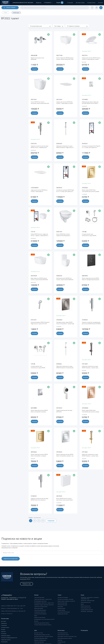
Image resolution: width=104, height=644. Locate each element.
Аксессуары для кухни (63, 633)
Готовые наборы (61, 610)
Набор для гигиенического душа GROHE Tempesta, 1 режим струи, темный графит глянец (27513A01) (90, 368)
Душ (36, 630)
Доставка (4, 621)
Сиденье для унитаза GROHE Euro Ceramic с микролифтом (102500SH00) (39, 191)
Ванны (36, 616)
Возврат (3, 629)
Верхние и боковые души (40, 640)
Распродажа (4, 642)
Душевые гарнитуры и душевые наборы (44, 637)
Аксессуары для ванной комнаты (42, 623)
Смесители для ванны (39, 597)
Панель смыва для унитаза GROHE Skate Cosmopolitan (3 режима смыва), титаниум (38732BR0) (39, 412)
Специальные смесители (40, 612)
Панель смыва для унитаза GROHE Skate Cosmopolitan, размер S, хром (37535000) (65, 456)
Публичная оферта (6, 636)
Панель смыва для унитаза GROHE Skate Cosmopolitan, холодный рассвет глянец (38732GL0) (39, 456)
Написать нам (27, 584)
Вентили (36, 621)
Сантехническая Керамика (40, 614)
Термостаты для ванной (40, 617)
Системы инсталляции (63, 597)
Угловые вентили (62, 642)
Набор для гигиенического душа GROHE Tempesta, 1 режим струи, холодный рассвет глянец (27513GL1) (91, 456)
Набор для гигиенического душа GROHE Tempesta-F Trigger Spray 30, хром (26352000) (65, 147)
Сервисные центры (6, 640)
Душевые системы (39, 633)
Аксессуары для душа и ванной (65, 638)
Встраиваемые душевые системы (42, 635)
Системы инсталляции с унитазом (65, 599)
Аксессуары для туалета (63, 635)
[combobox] (55, 8)
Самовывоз (4, 623)
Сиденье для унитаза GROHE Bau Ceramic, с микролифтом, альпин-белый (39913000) (65, 103)
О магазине (4, 625)
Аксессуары (60, 607)
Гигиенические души (62, 605)
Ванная (36, 595)
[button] (47, 3)
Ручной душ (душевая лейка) (41, 638)
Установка (4, 634)
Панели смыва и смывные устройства (66, 601)
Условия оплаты (5, 627)
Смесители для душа (39, 642)
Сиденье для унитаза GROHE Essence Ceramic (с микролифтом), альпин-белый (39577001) (91, 59)
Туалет (60, 595)
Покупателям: (5, 619)
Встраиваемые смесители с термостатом (44, 603)
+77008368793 (6, 595)
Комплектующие (61, 608)
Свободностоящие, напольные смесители (44, 605)
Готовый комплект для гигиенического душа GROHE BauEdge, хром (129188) (89, 236)
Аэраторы (60, 640)
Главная (5, 13)
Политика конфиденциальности (9, 638)
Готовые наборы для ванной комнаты (43, 625)
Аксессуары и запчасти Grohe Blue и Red (67, 637)
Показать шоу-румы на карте (10, 599)
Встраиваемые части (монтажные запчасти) (44, 619)
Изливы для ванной (39, 608)
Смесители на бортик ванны (41, 607)
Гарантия (3, 632)
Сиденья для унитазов (63, 614)
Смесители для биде (62, 603)
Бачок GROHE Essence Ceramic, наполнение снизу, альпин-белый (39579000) (64, 500)
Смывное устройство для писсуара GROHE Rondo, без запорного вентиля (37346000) (39, 500)
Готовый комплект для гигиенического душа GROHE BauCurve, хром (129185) (38, 368)
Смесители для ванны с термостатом (43, 599)
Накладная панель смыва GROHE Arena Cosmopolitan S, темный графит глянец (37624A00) (66, 324)
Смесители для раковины (40, 610)
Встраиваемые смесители (40, 601)
